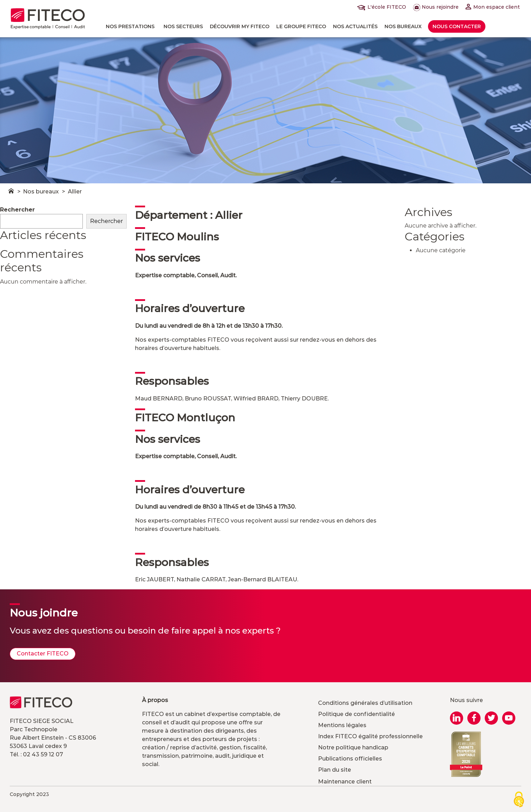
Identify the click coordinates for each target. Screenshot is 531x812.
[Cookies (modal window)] (519, 800)
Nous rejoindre (436, 7)
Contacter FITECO (43, 654)
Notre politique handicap (353, 747)
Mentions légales (342, 725)
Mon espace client (493, 7)
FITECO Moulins (177, 237)
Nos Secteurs (183, 26)
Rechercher (17, 210)
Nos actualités (355, 26)
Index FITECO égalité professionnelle (370, 736)
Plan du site (335, 770)
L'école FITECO (383, 7)
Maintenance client (345, 782)
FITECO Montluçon (185, 418)
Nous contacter (457, 26)
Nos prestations (130, 26)
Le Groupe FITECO (301, 26)
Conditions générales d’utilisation (365, 703)
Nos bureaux (403, 26)
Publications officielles (350, 759)
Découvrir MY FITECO (240, 26)
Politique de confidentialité (356, 714)
